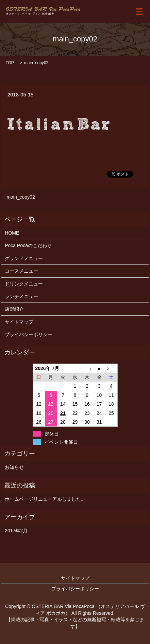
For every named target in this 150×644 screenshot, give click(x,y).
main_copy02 (21, 197)
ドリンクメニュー (24, 284)
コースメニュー (21, 271)
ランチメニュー (21, 296)
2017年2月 (16, 531)
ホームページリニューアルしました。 (45, 499)
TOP (10, 63)
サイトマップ (19, 322)
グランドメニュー (24, 258)
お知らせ (14, 467)
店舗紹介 (14, 309)
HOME (12, 233)
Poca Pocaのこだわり (28, 245)
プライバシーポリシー (29, 334)
